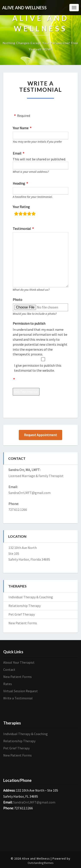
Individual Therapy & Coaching (31, 597)
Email (17, 153)
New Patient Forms (23, 623)
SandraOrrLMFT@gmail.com (29, 493)
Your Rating (21, 207)
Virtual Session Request (21, 691)
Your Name (21, 128)
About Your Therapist (19, 662)
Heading (19, 183)
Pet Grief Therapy (22, 614)
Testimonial (22, 229)
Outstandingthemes (41, 863)
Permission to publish (29, 323)
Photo (17, 300)
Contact (9, 670)
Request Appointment (40, 435)
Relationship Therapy (25, 606)
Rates (8, 684)
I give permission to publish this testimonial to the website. (38, 368)
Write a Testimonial (18, 698)
